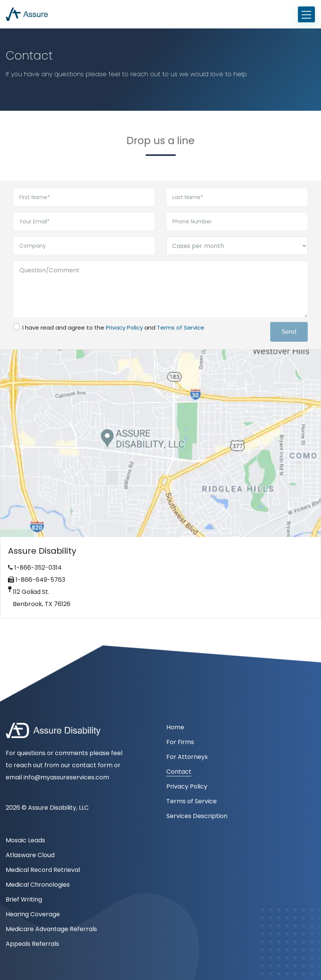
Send (289, 332)
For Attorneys (187, 757)
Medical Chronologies (38, 885)
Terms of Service (181, 327)
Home (175, 727)
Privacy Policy (124, 327)
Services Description (197, 816)
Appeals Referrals (32, 944)
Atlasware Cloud (30, 855)
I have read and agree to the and (113, 327)
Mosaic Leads (25, 840)
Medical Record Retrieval (43, 870)
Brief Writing (24, 899)
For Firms (180, 742)
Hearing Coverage (33, 914)
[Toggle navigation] (306, 14)
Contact (179, 772)
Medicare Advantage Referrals (51, 929)
